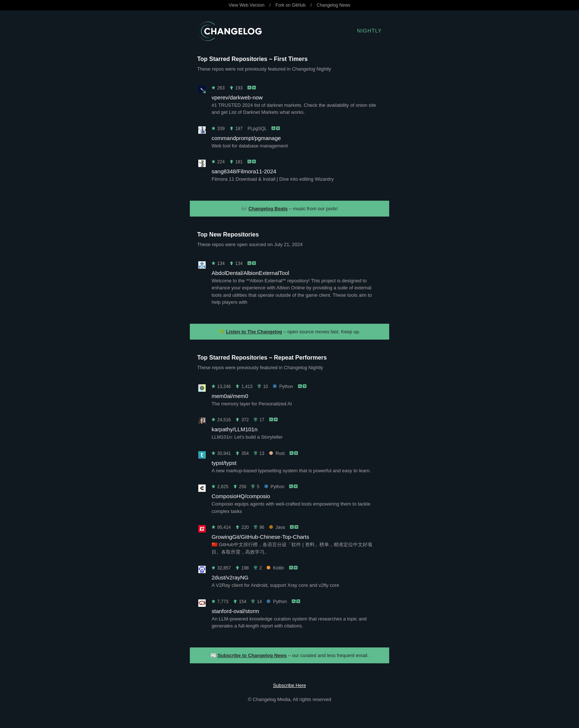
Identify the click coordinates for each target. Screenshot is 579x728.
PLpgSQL (257, 129)
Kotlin (275, 568)
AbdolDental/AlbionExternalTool (250, 273)
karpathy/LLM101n (234, 429)
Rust (277, 453)
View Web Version (246, 5)
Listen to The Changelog (254, 332)
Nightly (369, 31)
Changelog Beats (268, 209)
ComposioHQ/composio (241, 496)
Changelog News (333, 5)
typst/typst (224, 463)
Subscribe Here (289, 685)
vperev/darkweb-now (237, 97)
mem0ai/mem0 (230, 396)
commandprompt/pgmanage (246, 138)
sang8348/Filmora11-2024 (244, 171)
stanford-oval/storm (235, 611)
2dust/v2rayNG (230, 577)
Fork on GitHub (290, 5)
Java (277, 527)
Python (283, 387)
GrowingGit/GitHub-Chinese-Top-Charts (260, 537)
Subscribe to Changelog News (252, 655)
